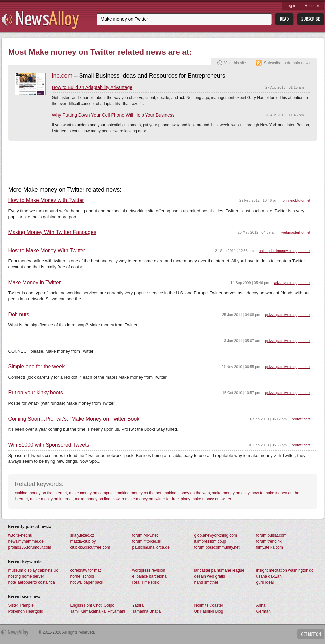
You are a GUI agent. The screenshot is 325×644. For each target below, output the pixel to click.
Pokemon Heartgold (26, 611)
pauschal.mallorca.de (151, 547)
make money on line (93, 499)
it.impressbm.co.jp (210, 541)
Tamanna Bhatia (147, 611)
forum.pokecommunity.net (217, 547)
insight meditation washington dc (285, 570)
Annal (261, 605)
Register (312, 6)
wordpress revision (149, 570)
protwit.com (301, 419)
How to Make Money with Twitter (46, 200)
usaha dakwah (269, 576)
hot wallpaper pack (87, 582)
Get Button (311, 634)
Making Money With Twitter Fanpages (52, 232)
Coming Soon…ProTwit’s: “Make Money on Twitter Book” (75, 419)
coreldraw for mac (86, 570)
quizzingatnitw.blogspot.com (288, 315)
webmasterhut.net (296, 232)
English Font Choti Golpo (92, 605)
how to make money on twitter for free (146, 499)
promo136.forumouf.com (30, 547)
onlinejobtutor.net (297, 200)
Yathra (138, 605)
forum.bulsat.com (272, 535)
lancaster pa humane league (219, 570)
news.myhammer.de (26, 541)
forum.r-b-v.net (145, 535)
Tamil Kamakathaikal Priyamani (98, 611)
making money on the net (139, 493)
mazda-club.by (83, 541)
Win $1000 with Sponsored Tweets (49, 445)
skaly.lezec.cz (82, 535)
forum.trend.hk (269, 541)
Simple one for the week (37, 367)
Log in (291, 6)
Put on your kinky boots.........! (43, 393)
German (263, 611)
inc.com (62, 76)
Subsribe (311, 19)
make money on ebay (231, 493)
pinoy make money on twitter (206, 499)
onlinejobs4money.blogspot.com (284, 251)
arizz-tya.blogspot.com (292, 283)
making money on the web (186, 493)
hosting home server (26, 576)
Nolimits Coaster (209, 605)
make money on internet (51, 499)
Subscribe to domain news (287, 63)
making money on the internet (41, 493)
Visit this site (235, 63)
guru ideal (265, 582)
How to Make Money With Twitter (47, 251)
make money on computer (92, 493)
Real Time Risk (146, 582)
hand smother (206, 582)
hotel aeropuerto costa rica (32, 582)
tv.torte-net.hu (20, 535)
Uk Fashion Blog (209, 611)
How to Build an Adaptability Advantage (92, 87)
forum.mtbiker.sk (147, 541)
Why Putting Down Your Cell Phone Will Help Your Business (113, 115)
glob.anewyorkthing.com (216, 535)
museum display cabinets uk (33, 570)
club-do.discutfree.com (90, 547)
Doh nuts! (19, 315)
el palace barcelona (149, 576)
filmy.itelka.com (270, 547)
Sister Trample (21, 605)
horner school (82, 576)
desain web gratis (210, 576)
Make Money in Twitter (35, 283)
